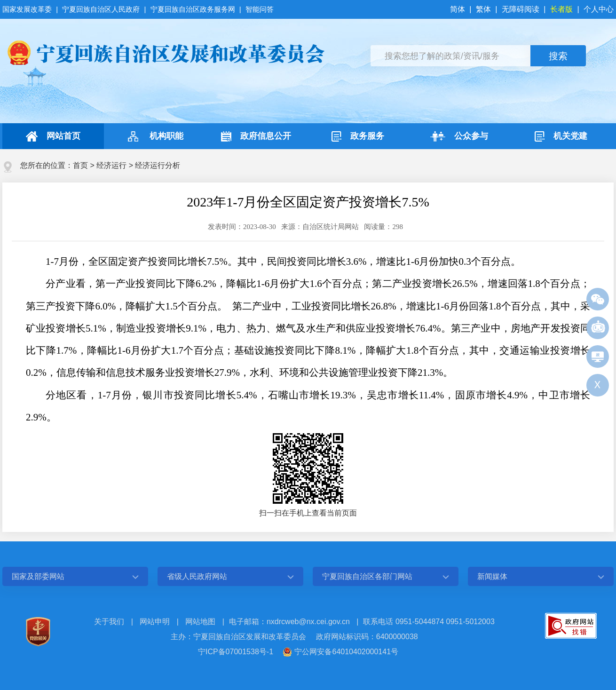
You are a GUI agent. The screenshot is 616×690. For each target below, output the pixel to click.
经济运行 (111, 165)
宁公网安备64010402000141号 (346, 652)
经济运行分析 (158, 165)
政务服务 (358, 136)
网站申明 (155, 622)
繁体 (483, 9)
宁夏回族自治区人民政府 (101, 9)
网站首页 (53, 136)
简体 (458, 9)
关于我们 (109, 622)
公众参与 (459, 136)
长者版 (561, 9)
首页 (80, 165)
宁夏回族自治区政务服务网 (193, 9)
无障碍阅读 (521, 9)
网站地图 (200, 622)
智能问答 (260, 9)
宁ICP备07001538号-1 (236, 652)
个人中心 (599, 9)
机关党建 (561, 136)
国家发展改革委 (28, 9)
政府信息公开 (256, 136)
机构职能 (154, 136)
